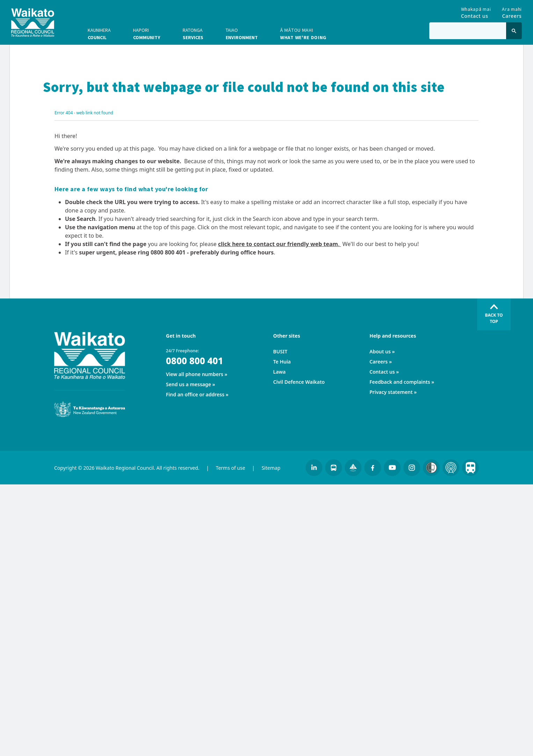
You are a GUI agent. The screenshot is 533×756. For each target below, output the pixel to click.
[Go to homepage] (33, 23)
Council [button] (99, 34)
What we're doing (303, 34)
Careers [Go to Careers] (512, 11)
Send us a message (188, 384)
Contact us (382, 372)
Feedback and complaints (400, 382)
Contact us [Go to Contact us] (476, 11)
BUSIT (280, 351)
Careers (379, 362)
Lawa (279, 372)
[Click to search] (514, 31)
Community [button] (147, 34)
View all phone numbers (195, 374)
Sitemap (271, 468)
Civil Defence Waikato (299, 382)
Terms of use (231, 468)
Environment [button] (242, 34)
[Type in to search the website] (468, 31)
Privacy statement (391, 392)
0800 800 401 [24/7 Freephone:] (195, 361)
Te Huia (282, 362)
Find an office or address (195, 394)
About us (380, 351)
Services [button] (193, 34)
